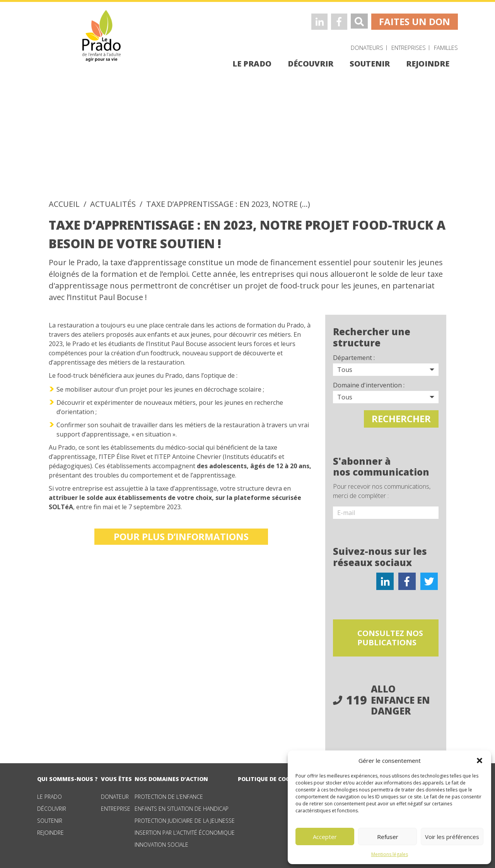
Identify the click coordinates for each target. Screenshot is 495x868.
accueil (64, 204)
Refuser (388, 837)
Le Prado (49, 795)
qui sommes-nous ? (67, 777)
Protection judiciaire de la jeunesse (185, 819)
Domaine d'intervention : (369, 385)
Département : (354, 358)
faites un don (415, 21)
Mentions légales (390, 854)
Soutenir (50, 819)
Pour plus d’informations (181, 536)
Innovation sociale (161, 843)
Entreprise (116, 807)
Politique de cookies (270, 777)
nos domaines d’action (171, 777)
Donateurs (367, 48)
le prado (252, 64)
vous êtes (116, 777)
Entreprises (409, 48)
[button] (480, 761)
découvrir (311, 64)
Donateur (115, 795)
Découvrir (52, 807)
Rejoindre (50, 831)
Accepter (325, 837)
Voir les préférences (452, 837)
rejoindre (428, 64)
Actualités (113, 204)
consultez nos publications (394, 635)
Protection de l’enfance (169, 795)
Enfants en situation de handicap (182, 807)
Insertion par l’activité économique (185, 831)
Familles (446, 48)
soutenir (370, 64)
